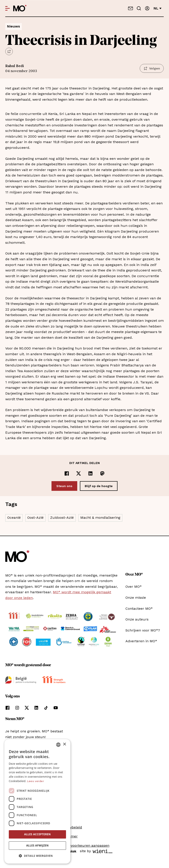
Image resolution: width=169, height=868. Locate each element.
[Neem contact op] (130, 8)
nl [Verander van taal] (158, 8)
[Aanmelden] (147, 8)
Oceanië (14, 518)
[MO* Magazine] (20, 8)
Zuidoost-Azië (62, 518)
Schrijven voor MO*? (143, 630)
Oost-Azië (35, 518)
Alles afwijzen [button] (37, 845)
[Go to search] (139, 8)
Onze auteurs (137, 619)
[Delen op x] (79, 473)
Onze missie (136, 598)
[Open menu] (7, 8)
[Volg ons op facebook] (7, 708)
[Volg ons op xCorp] (27, 708)
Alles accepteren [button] (38, 834)
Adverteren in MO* (141, 641)
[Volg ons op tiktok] (46, 708)
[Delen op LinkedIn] (90, 473)
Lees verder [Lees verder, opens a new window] (36, 781)
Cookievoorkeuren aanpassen (84, 845)
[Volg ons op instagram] (17, 708)
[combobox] (58, 745)
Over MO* (134, 587)
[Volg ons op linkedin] (36, 708)
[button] (37, 856)
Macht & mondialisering (100, 518)
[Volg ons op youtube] (56, 708)
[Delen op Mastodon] (102, 473)
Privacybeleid (71, 827)
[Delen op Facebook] (67, 473)
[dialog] (37, 801)
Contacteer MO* (139, 609)
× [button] (64, 744)
